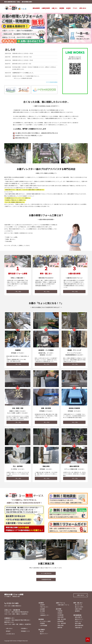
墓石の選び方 (79, 617)
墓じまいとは (79, 604)
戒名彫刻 (60, 613)
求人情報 (42, 611)
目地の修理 (60, 617)
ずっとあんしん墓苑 (45, 621)
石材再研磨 (60, 615)
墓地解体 (77, 611)
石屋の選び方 (79, 627)
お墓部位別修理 (46, 8)
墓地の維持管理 (79, 625)
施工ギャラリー (44, 633)
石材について (79, 621)
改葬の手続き (79, 609)
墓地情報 (62, 8)
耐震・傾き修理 (62, 619)
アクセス (75, 8)
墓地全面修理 (36, 8)
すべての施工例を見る (46, 573)
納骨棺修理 (60, 621)
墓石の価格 (78, 623)
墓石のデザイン (79, 619)
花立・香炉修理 (62, 623)
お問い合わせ (83, 8)
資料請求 (8, 631)
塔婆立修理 (60, 625)
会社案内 (68, 8)
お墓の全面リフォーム (63, 604)
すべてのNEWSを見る (51, 82)
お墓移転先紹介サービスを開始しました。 (23, 73)
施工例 (42, 631)
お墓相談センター (45, 615)
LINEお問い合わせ (10, 634)
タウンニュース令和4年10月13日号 (22, 78)
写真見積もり (24, 628)
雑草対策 (60, 627)
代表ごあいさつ (44, 606)
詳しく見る (18, 289)
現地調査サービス (25, 631)
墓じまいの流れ (79, 606)
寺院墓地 (42, 623)
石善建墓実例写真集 (46, 580)
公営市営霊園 (44, 625)
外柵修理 (60, 611)
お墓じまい (55, 8)
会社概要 (42, 609)
